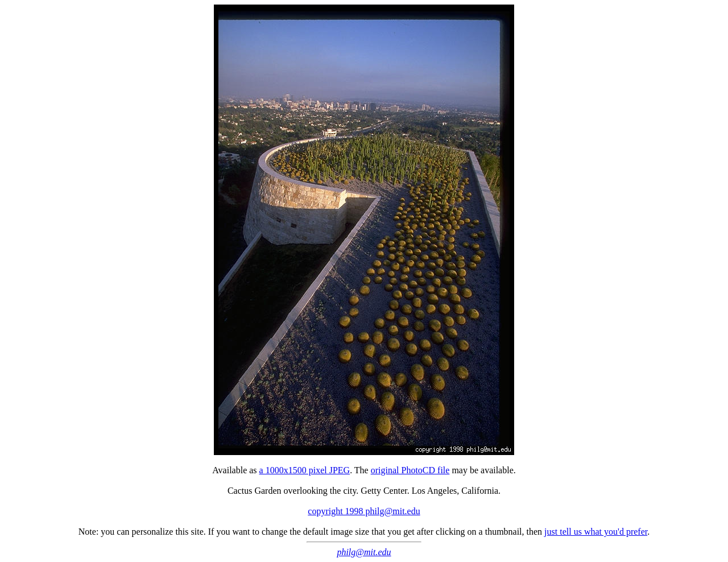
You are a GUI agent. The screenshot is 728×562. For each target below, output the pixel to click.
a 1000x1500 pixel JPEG (305, 470)
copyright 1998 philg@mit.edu (364, 511)
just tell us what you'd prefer (596, 532)
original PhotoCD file (410, 470)
